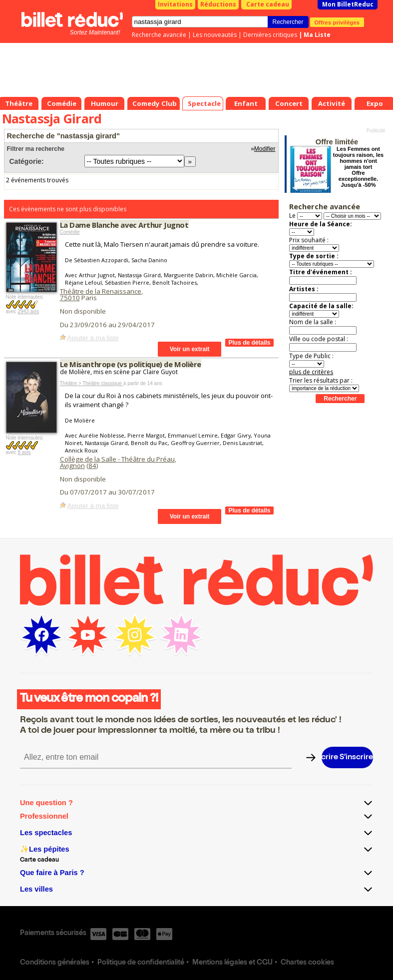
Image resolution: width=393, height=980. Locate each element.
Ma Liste (317, 35)
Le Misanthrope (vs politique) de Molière (131, 364)
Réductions (218, 4)
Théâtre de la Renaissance (101, 291)
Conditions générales (55, 963)
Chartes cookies (307, 963)
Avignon (72, 466)
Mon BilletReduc (348, 4)
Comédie (70, 232)
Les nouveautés (215, 35)
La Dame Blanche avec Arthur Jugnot (124, 225)
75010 (70, 298)
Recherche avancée (159, 35)
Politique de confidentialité (141, 963)
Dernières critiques (270, 35)
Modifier (265, 149)
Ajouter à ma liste (93, 338)
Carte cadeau (268, 4)
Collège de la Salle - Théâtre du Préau (117, 459)
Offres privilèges (337, 22)
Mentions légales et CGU (232, 963)
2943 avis (28, 311)
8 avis (24, 452)
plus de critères (311, 372)
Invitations (175, 4)
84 (92, 466)
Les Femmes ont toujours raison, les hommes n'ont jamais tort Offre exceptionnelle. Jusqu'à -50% (358, 167)
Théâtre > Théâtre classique (92, 383)
